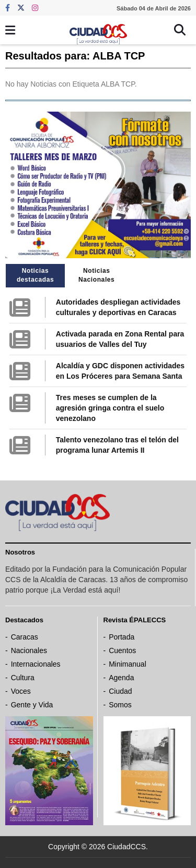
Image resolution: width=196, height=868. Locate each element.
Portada (122, 637)
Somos (120, 705)
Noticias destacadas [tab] (35, 275)
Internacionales (36, 664)
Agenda (121, 678)
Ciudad (120, 691)
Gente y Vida (32, 705)
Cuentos (122, 650)
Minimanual (128, 664)
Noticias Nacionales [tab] (96, 275)
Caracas (25, 637)
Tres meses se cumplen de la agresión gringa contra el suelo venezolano (110, 408)
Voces (21, 691)
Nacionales (29, 650)
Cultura (23, 678)
